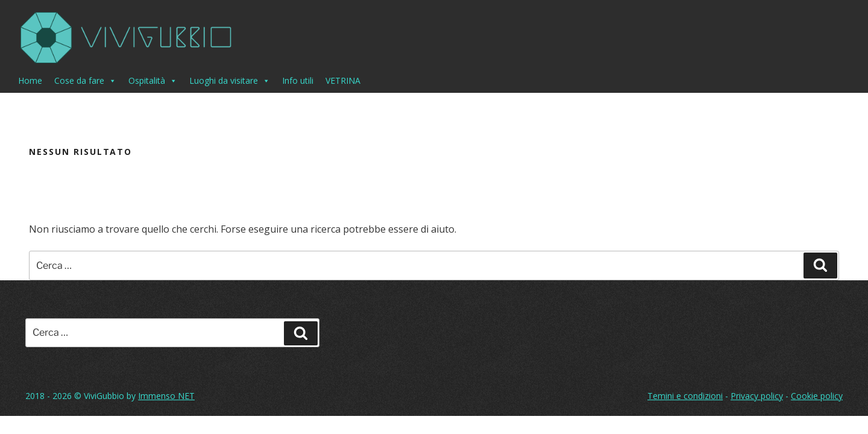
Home (30, 80)
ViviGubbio (104, 396)
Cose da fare (85, 81)
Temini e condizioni (685, 396)
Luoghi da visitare (230, 81)
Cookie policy (817, 396)
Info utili (298, 80)
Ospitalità (153, 81)
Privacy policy (757, 396)
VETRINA (343, 80)
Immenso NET (166, 396)
